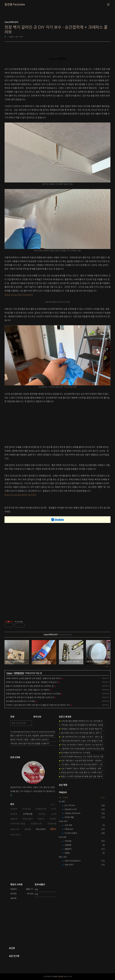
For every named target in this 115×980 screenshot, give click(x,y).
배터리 (42, 819)
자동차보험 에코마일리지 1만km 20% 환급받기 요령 (81, 741)
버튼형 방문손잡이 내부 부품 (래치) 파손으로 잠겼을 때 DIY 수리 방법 (33, 694)
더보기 (53, 805)
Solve (9, 673)
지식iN (31, 894)
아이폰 (42, 814)
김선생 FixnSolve (15, 4)
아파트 (53, 819)
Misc (63, 857)
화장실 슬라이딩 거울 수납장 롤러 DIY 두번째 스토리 (80, 772)
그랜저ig (27, 809)
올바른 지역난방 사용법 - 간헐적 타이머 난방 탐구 (30, 740)
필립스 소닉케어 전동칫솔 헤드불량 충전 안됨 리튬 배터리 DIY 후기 (82, 776)
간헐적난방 (42, 809)
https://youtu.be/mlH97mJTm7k (20, 495)
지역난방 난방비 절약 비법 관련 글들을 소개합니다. (30, 744)
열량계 (14, 819)
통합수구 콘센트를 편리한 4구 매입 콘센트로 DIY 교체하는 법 (30, 686)
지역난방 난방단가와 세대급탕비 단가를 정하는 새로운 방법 (82, 725)
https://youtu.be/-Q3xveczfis (19, 295)
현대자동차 (28, 819)
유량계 (14, 814)
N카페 (14, 898)
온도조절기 (16, 835)
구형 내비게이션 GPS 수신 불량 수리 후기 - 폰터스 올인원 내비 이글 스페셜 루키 (82, 737)
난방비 (14, 809)
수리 (54, 809)
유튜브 (14, 889)
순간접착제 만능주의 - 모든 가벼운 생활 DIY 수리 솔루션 (28, 690)
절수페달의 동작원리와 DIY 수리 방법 (20, 701)
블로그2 (30, 889)
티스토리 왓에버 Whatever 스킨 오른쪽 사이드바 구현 (81, 757)
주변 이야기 (71, 865)
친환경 (69, 853)
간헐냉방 (53, 824)
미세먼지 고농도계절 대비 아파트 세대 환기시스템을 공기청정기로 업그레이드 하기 (38, 705)
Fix (62, 802)
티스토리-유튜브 (73, 833)
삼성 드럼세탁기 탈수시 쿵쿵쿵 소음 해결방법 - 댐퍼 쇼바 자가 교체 (82, 769)
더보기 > (108, 667)
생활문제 (70, 849)
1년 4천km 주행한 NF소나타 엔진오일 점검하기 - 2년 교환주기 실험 (82, 765)
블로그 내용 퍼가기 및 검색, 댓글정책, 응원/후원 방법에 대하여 (33, 736)
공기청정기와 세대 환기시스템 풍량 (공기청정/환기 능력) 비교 (30, 697)
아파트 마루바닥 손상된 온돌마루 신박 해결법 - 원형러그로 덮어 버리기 (33, 678)
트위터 (14, 894)
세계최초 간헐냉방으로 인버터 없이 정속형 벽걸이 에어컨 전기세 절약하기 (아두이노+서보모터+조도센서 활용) (82, 729)
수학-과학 (70, 825)
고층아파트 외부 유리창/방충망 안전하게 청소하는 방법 (81, 749)
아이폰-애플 (71, 817)
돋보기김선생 (58, 977)
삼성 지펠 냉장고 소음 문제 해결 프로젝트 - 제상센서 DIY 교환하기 (82, 761)
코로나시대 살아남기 (74, 861)
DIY (54, 829)
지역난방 (29, 814)
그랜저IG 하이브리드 (74, 813)
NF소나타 (16, 829)
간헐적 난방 (37, 824)
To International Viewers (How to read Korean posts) (33, 732)
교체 (54, 814)
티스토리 (41, 829)
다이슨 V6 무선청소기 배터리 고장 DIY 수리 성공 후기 (81, 745)
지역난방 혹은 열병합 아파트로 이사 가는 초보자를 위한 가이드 (82, 721)
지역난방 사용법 (18, 824)
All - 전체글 (63, 798)
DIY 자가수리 (72, 805)
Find (63, 837)
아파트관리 (19, 673)
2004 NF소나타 (72, 809)
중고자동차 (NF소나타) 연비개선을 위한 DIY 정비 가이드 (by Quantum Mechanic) (82, 733)
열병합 (28, 829)
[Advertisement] (57, 425)
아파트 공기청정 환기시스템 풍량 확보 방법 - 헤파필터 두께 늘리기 (32, 682)
